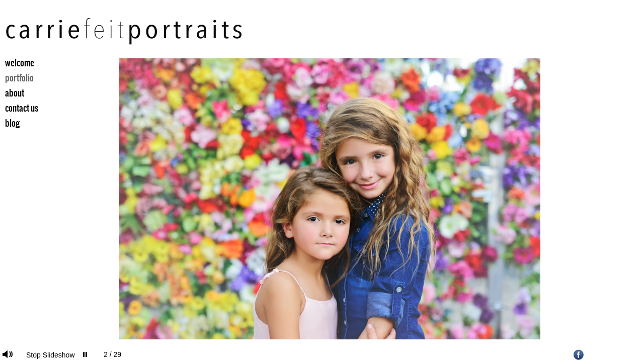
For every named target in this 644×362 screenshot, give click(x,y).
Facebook (579, 355)
